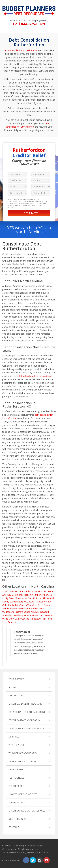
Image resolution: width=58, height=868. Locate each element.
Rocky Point (8, 598)
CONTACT (14, 827)
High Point (47, 619)
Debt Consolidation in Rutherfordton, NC (32, 595)
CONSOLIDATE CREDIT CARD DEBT (27, 712)
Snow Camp (15, 619)
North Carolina (10, 591)
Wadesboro (8, 612)
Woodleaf (32, 605)
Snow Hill (40, 598)
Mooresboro (21, 598)
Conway (48, 605)
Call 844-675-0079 (29, 24)
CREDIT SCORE (16, 786)
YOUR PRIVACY (16, 679)
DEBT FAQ (14, 737)
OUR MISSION (16, 696)
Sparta (24, 605)
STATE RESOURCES (18, 819)
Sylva (41, 608)
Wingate (24, 608)
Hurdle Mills (14, 605)
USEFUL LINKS (16, 770)
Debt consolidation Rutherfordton (20, 50)
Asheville (35, 612)
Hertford (19, 612)
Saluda (27, 612)
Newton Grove (31, 615)
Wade (5, 619)
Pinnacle (15, 608)
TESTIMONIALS (16, 778)
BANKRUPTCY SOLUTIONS (22, 761)
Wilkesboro (40, 602)
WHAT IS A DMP (17, 745)
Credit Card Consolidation (30, 591)
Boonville (7, 615)
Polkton (49, 615)
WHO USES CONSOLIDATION (23, 753)
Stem (40, 605)
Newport (45, 612)
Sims (5, 622)
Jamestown (35, 619)
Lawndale (50, 598)
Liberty (6, 602)
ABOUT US (14, 687)
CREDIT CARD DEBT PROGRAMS (25, 704)
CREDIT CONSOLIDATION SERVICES (27, 811)
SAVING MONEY (17, 802)
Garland (25, 619)
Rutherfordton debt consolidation (35, 376)
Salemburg (18, 615)
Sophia (32, 598)
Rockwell (33, 608)
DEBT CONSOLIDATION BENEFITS (26, 728)
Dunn (42, 615)
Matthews (29, 602)
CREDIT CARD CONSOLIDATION (25, 720)
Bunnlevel (13, 622)
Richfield (6, 608)
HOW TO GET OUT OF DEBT (23, 794)
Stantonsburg (16, 602)
